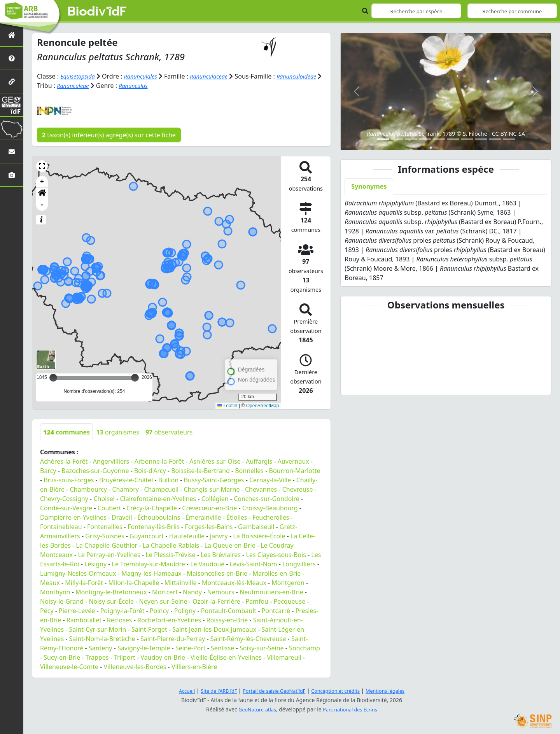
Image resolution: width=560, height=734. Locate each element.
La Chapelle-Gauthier (107, 545)
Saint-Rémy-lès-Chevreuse (248, 638)
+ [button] (42, 181)
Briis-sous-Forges (69, 480)
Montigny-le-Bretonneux (111, 592)
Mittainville (181, 582)
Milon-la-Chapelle (134, 582)
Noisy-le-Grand (62, 601)
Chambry (125, 489)
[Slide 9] (495, 139)
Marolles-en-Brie (277, 573)
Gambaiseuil (256, 526)
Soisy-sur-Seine (262, 648)
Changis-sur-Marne (212, 489)
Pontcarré (276, 610)
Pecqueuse (289, 601)
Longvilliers (299, 564)
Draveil (122, 517)
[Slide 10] (509, 139)
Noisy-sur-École (111, 601)
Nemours (221, 592)
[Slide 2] (397, 139)
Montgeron (288, 582)
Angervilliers (111, 461)
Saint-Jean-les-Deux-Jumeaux (214, 629)
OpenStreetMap (263, 405)
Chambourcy (88, 489)
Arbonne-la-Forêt (159, 461)
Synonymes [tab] (369, 186)
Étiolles (237, 517)
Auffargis (259, 461)
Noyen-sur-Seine (163, 601)
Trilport (125, 657)
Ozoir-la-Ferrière (216, 601)
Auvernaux (293, 461)
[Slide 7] (467, 139)
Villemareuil (284, 657)
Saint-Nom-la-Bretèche (102, 638)
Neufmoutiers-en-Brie (271, 592)
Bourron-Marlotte (295, 470)
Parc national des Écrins (352, 709)
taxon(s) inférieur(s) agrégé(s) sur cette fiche (109, 135)
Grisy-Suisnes (105, 536)
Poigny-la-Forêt (122, 610)
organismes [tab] (118, 432)
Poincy (159, 610)
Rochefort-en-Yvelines (169, 620)
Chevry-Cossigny (64, 498)
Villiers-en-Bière (194, 666)
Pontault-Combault (229, 610)
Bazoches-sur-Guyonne (95, 470)
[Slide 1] (383, 139)
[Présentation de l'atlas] (12, 58)
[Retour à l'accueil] (12, 35)
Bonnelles (249, 470)
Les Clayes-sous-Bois (276, 554)
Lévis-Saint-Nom (254, 564)
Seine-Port (191, 648)
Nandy (192, 592)
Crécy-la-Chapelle (152, 508)
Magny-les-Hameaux (151, 573)
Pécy (47, 610)
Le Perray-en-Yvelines (109, 554)
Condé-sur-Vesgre (66, 508)
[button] (42, 166)
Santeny (101, 648)
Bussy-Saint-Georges (214, 480)
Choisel (104, 498)
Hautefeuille (187, 536)
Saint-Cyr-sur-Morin (98, 629)
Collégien (215, 498)
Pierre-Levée (77, 610)
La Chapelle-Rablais (171, 545)
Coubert (109, 508)
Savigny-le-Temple (144, 648)
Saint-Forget (149, 629)
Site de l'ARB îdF (211, 690)
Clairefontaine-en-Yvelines (158, 498)
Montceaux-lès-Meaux (234, 582)
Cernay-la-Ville (270, 480)
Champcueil (161, 489)
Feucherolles (271, 517)
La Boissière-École (259, 536)
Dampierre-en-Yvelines (73, 517)
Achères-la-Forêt (64, 461)
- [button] (42, 205)
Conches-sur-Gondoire (267, 498)
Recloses (120, 620)
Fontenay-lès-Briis (154, 526)
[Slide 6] (453, 139)
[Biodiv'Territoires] (12, 128)
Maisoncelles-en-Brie (217, 573)
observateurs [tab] (169, 432)
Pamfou (257, 601)
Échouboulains (159, 517)
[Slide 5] (439, 139)
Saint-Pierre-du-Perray (173, 638)
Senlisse (222, 648)
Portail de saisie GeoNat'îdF (272, 690)
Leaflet (227, 405)
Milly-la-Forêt (84, 582)
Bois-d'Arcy (150, 470)
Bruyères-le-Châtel (126, 480)
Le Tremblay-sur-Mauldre (149, 564)
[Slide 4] (425, 139)
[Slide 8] (481, 139)
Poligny (185, 610)
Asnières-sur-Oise (215, 461)
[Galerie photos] (12, 175)
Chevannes (261, 489)
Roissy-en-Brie (227, 620)
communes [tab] (66, 432)
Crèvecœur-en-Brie (209, 508)
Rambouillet (84, 620)
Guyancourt (147, 536)
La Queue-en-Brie (230, 545)
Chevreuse (298, 489)
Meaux (50, 582)
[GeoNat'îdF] (12, 105)
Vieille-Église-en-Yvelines (226, 657)
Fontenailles (105, 526)
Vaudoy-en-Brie (163, 657)
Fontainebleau (61, 526)
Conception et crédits (340, 690)
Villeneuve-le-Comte (69, 666)
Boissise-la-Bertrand (200, 470)
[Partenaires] (12, 81)
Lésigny (95, 564)
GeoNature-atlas (254, 709)
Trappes (97, 657)
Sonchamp (304, 648)
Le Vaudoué (207, 564)
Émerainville (203, 517)
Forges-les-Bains (209, 526)
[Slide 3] (411, 139)
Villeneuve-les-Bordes (135, 666)
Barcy (48, 470)
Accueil (176, 690)
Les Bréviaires (221, 554)
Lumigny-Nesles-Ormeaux (78, 573)
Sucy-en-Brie (62, 657)
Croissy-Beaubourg (270, 508)
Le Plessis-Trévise (170, 554)
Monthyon (55, 592)
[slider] (135, 377)
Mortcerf (165, 592)
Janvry (219, 536)
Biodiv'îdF (97, 12)
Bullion (168, 480)
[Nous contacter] (12, 152)
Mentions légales (395, 690)
